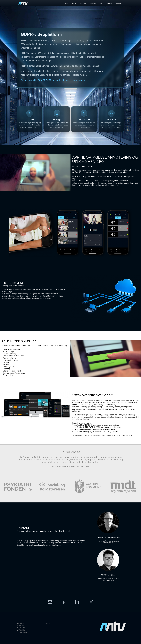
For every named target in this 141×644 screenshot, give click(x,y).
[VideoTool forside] (23, 3)
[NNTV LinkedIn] (77, 602)
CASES (47, 624)
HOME (67, 3)
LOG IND (119, 3)
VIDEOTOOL (93, 3)
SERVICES (83, 3)
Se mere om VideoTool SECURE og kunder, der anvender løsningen (53, 80)
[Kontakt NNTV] (50, 602)
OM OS (74, 3)
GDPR (102, 3)
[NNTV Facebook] (64, 602)
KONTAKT (110, 3)
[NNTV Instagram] (91, 602)
